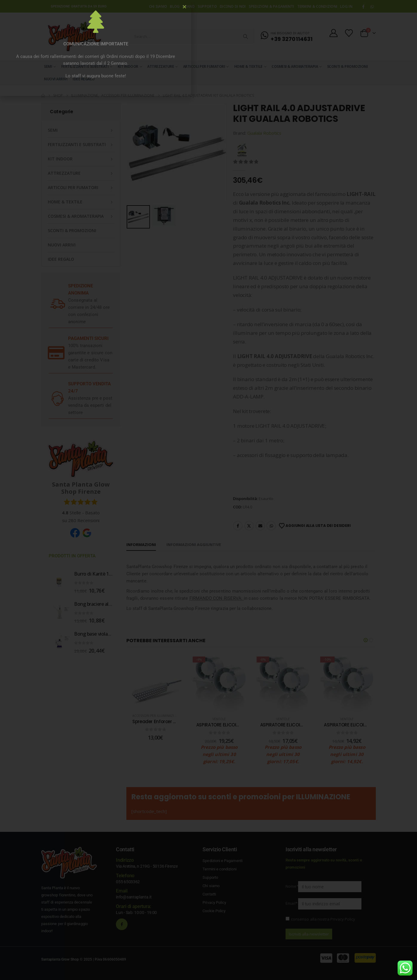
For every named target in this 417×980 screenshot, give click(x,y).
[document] (208, 490)
